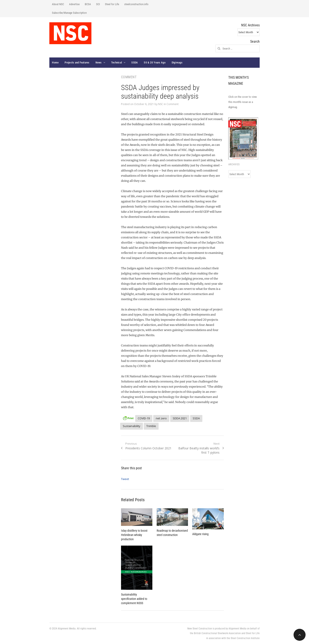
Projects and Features (77, 62)
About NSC (58, 4)
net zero (161, 418)
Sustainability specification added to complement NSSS (134, 599)
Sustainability (132, 426)
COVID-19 (144, 418)
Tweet (125, 479)
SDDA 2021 (180, 418)
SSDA (135, 62)
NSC (161, 104)
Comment (173, 104)
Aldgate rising (200, 534)
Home (55, 62)
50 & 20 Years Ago (155, 62)
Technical (117, 62)
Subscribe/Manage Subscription (69, 13)
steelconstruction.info (136, 4)
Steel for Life (112, 4)
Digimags (177, 62)
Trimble (151, 426)
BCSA (88, 4)
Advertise (74, 4)
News (99, 62)
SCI (98, 4)
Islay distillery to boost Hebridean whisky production (134, 535)
